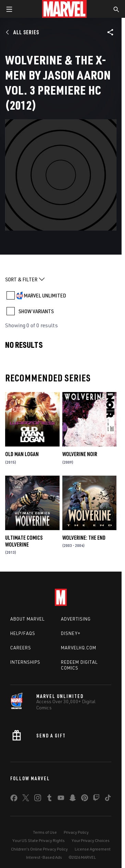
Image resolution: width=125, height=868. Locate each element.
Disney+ (71, 633)
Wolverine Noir (80, 454)
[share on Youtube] (61, 799)
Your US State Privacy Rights (39, 840)
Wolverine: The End (84, 538)
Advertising (76, 619)
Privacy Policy (76, 832)
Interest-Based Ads (44, 857)
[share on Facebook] (14, 799)
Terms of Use (45, 832)
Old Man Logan (22, 454)
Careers (21, 648)
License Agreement (93, 849)
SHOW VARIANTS (36, 311)
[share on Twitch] (96, 799)
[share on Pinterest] (85, 799)
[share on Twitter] (26, 799)
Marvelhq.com (79, 648)
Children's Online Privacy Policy (39, 849)
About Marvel (27, 619)
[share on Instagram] (38, 799)
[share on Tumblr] (49, 799)
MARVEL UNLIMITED (45, 295)
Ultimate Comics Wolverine (24, 541)
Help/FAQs (23, 633)
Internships (25, 662)
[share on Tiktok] (108, 799)
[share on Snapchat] (73, 799)
